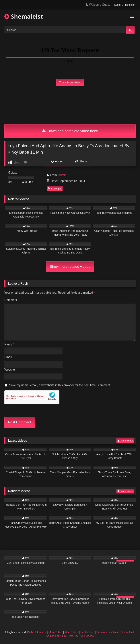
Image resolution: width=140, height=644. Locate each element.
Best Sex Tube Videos (81, 636)
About (57, 161)
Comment (11, 300)
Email (9, 357)
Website (10, 370)
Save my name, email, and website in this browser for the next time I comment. (60, 385)
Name (9, 344)
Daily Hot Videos (37, 632)
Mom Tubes (56, 632)
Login (117, 5)
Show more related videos (70, 267)
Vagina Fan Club (56, 636)
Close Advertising (70, 82)
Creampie (55, 188)
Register (130, 5)
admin (63, 175)
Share (81, 161)
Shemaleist (24, 16)
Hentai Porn (87, 632)
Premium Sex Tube (108, 632)
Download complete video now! (70, 131)
